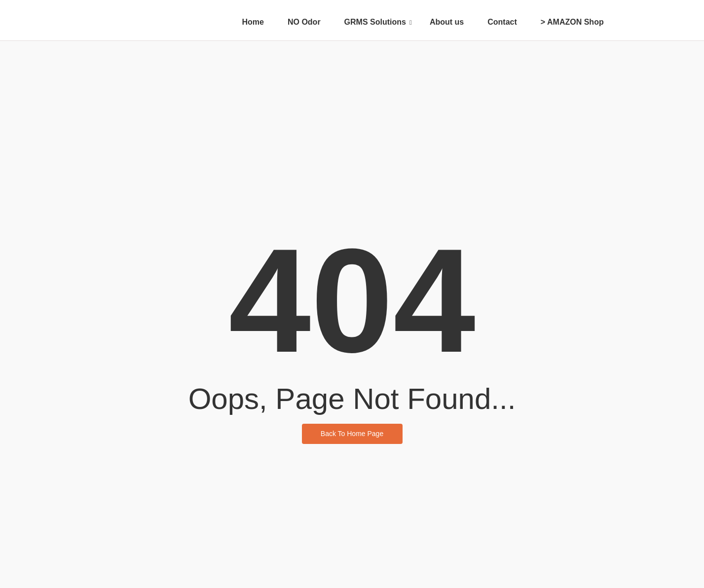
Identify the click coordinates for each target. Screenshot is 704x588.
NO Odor (304, 22)
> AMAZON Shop (572, 22)
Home (253, 22)
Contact (502, 22)
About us (447, 22)
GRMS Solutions (378, 22)
